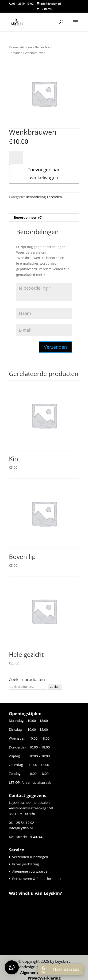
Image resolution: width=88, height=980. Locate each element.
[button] (12, 967)
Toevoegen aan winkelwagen (44, 174)
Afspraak (26, 47)
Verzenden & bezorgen (30, 857)
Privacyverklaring (26, 864)
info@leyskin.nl (21, 828)
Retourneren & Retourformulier (37, 879)
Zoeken (55, 687)
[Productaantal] (16, 157)
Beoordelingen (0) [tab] (28, 217)
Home (13, 47)
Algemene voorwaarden (31, 871)
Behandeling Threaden (44, 197)
